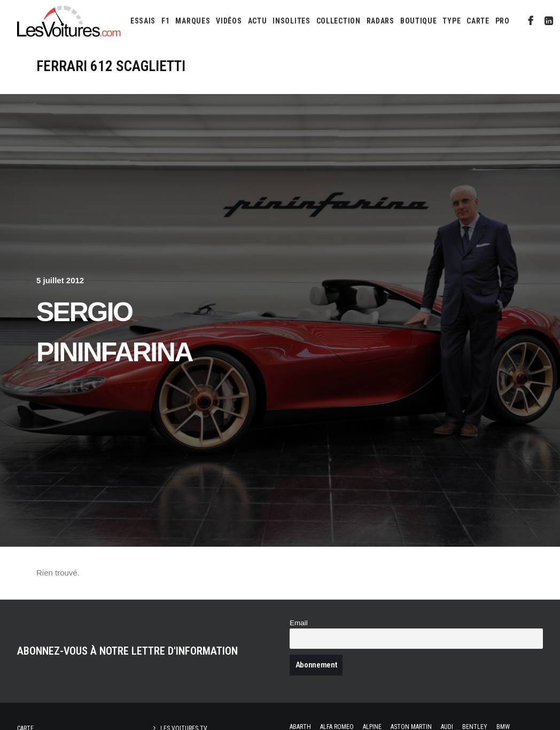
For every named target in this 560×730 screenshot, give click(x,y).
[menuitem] (143, 21)
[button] (531, 21)
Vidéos (229, 21)
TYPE (452, 21)
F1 (165, 21)
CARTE (478, 21)
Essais (143, 21)
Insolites (291, 21)
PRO (503, 21)
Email (299, 623)
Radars (380, 21)
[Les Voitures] (69, 21)
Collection (339, 21)
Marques (193, 21)
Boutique (419, 21)
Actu (258, 21)
